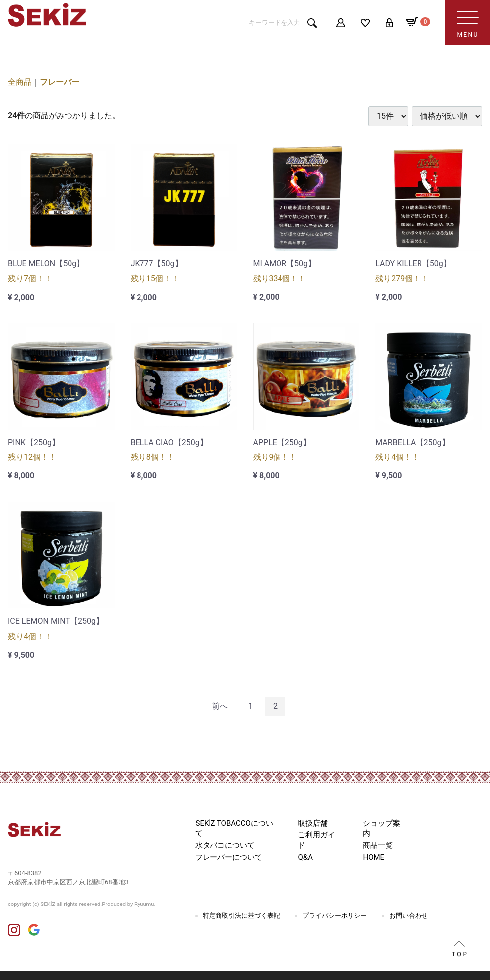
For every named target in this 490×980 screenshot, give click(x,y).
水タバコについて (225, 845)
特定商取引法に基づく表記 (241, 916)
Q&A (305, 857)
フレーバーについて (229, 857)
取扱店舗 (313, 823)
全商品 (20, 82)
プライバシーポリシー (335, 916)
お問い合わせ (409, 916)
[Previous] (220, 707)
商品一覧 (378, 845)
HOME (374, 857)
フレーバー (60, 82)
